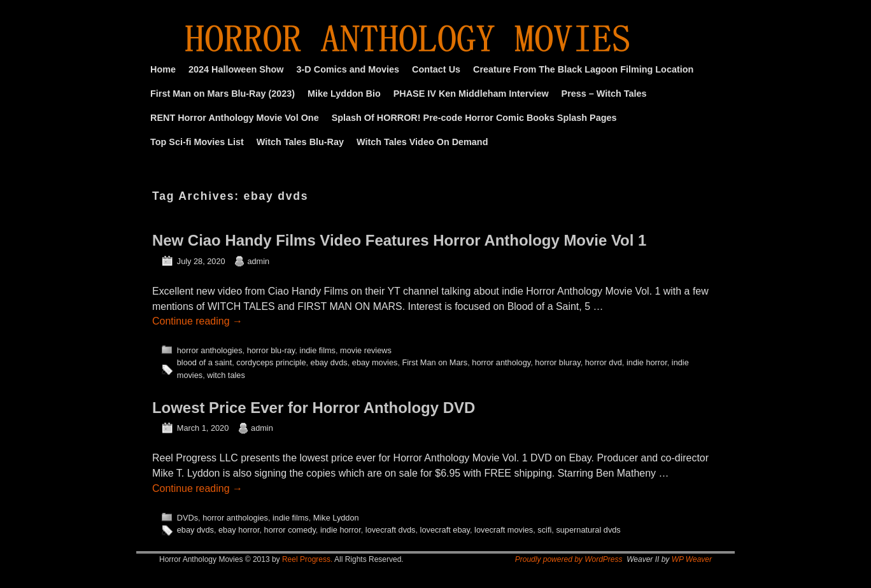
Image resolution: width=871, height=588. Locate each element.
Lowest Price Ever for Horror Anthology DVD (314, 408)
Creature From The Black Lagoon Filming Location (583, 69)
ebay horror (239, 530)
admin (258, 261)
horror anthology (501, 362)
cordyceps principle (271, 362)
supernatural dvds (588, 530)
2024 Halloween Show (236, 69)
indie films (317, 350)
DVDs (188, 518)
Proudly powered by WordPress (569, 559)
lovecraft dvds (391, 530)
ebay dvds (329, 362)
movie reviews (366, 350)
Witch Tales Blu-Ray (300, 142)
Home (163, 69)
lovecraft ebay (445, 530)
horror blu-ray (271, 350)
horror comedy (290, 530)
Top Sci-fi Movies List (197, 142)
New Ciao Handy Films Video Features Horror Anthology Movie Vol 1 (399, 240)
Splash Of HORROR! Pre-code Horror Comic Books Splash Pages (474, 118)
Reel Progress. (307, 559)
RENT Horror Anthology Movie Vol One (235, 118)
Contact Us (436, 69)
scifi (544, 530)
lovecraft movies (504, 530)
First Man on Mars (435, 362)
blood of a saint (204, 362)
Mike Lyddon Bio (344, 94)
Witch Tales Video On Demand (422, 142)
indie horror (647, 362)
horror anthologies (210, 350)
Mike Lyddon (336, 518)
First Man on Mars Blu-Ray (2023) (223, 94)
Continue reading (197, 321)
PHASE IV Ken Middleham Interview (471, 94)
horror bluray (557, 362)
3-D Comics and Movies (348, 69)
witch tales (226, 375)
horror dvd (604, 362)
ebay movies (375, 362)
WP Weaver (692, 559)
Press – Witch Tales (604, 94)
